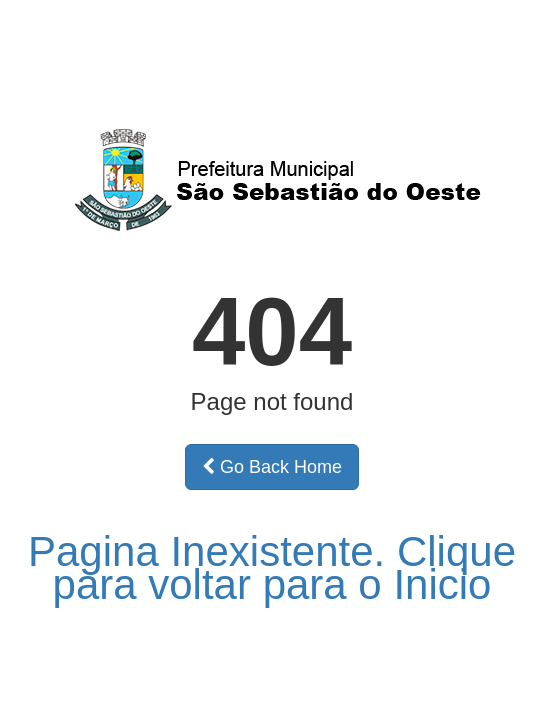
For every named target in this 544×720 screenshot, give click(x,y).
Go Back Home (272, 467)
